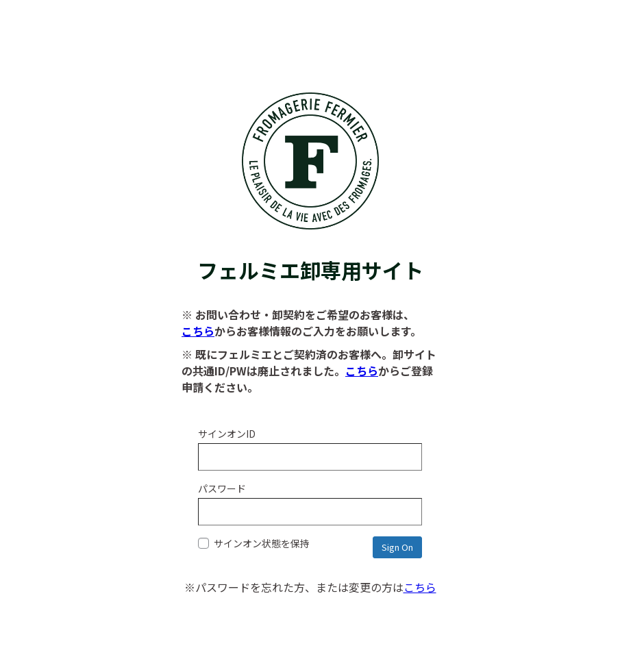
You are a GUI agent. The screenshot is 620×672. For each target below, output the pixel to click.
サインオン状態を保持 (254, 543)
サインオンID (227, 434)
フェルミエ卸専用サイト (310, 256)
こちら (198, 331)
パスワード (222, 488)
